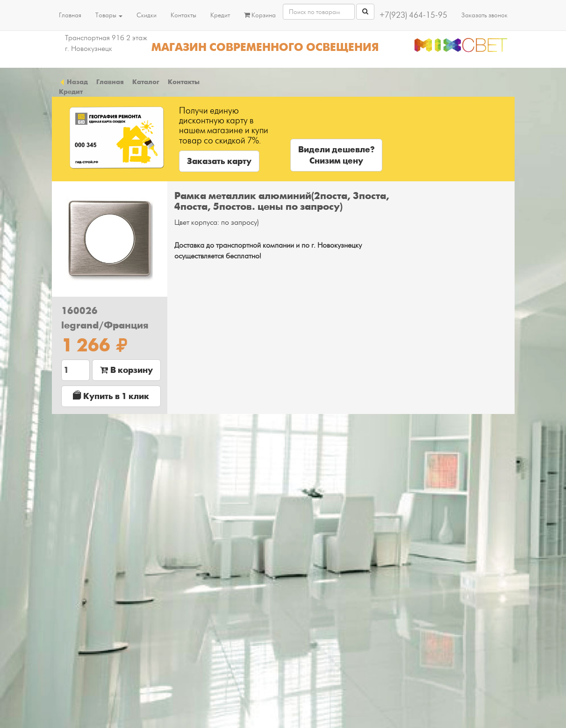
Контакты (183, 15)
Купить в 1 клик (111, 396)
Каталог (146, 82)
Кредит (220, 15)
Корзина (260, 15)
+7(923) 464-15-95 (413, 15)
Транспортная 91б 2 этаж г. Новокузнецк (106, 43)
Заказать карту (219, 161)
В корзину (126, 370)
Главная (70, 15)
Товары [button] (109, 15)
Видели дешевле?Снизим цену (336, 155)
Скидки (147, 15)
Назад (73, 82)
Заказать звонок (484, 15)
